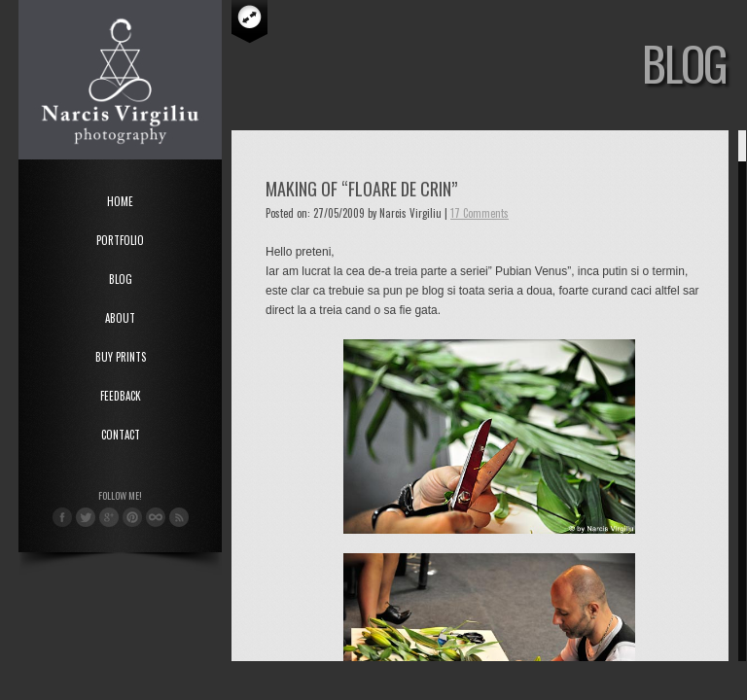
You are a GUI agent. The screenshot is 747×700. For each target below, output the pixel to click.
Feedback (121, 396)
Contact (121, 435)
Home (120, 201)
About (120, 318)
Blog (121, 279)
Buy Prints (121, 357)
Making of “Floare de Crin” (361, 189)
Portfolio (120, 240)
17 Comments (480, 213)
